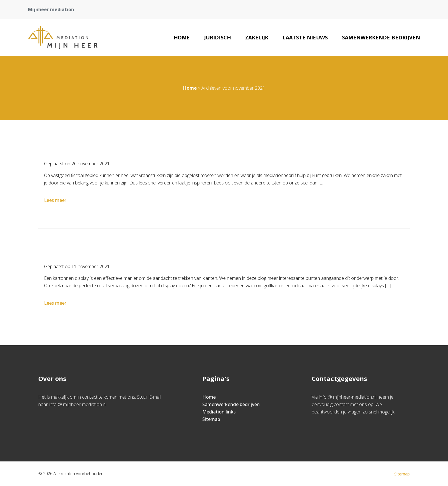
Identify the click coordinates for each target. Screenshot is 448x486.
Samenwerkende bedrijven (381, 37)
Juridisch (217, 37)
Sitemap (211, 419)
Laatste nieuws (305, 37)
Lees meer (56, 200)
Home (182, 37)
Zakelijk (257, 37)
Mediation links (219, 412)
